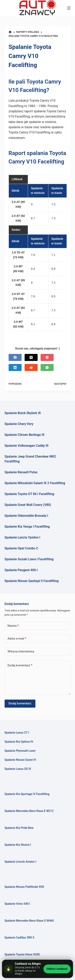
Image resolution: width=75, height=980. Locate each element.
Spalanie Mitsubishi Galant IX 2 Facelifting (35, 483)
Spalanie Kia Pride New (19, 828)
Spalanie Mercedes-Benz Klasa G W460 (29, 921)
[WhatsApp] (47, 367)
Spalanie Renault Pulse (21, 472)
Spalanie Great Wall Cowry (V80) (28, 505)
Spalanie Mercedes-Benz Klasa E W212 (29, 811)
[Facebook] (15, 357)
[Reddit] (31, 367)
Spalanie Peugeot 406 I (21, 570)
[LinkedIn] (15, 367)
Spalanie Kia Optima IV (19, 742)
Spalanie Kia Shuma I (18, 845)
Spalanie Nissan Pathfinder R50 (24, 887)
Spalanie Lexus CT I (17, 733)
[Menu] (69, 8)
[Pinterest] (47, 357)
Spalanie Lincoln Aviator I (20, 862)
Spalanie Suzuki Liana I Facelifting (29, 559)
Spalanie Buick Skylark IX (23, 413)
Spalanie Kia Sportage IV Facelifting (27, 794)
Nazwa (13, 626)
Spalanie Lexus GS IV (18, 769)
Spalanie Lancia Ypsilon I (22, 537)
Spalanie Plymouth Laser (20, 751)
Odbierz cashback (57, 969)
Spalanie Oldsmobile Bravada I (26, 516)
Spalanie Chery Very (19, 424)
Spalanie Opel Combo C (21, 548)
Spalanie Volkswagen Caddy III (27, 446)
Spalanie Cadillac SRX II (19, 938)
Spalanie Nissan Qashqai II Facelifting (32, 581)
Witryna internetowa (21, 651)
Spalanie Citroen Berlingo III (25, 435)
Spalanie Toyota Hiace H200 (22, 954)
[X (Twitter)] (31, 357)
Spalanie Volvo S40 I (17, 904)
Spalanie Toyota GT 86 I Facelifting (29, 494)
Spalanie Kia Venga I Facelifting (27, 527)
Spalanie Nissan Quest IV (20, 760)
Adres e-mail (17, 639)
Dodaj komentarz (20, 665)
